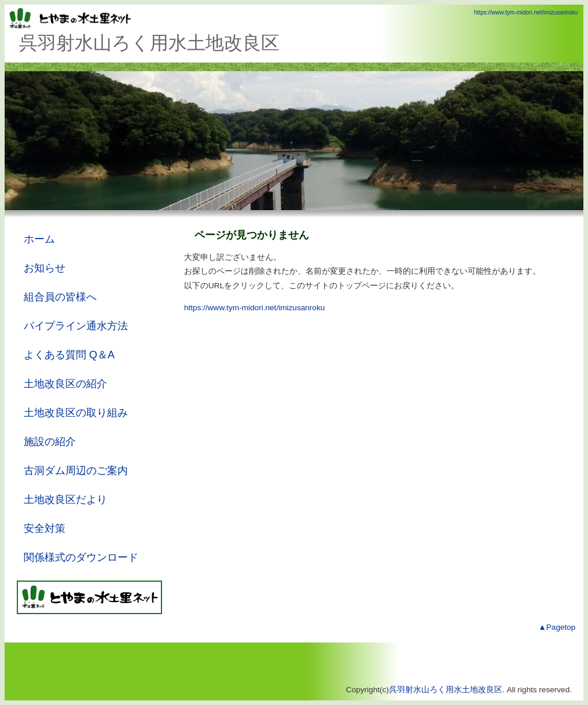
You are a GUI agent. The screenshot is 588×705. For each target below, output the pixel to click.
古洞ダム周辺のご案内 (76, 471)
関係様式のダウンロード (81, 557)
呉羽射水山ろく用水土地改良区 (446, 690)
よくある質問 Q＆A (69, 355)
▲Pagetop (557, 627)
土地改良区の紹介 (65, 384)
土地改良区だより (65, 500)
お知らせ (45, 268)
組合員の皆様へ (60, 297)
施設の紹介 (50, 442)
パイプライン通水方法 (76, 326)
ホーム (39, 239)
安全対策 (45, 528)
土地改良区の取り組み (76, 413)
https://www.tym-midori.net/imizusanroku (526, 12)
